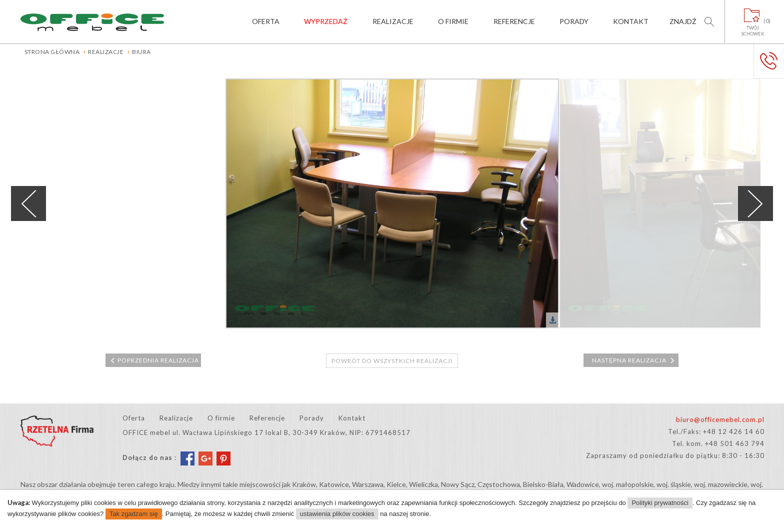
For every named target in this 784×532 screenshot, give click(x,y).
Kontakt (631, 21)
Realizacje (393, 21)
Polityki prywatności (660, 503)
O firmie (453, 21)
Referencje (514, 21)
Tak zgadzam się (134, 514)
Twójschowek (753, 27)
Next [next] (755, 203)
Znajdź (683, 21)
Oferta (266, 21)
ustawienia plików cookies (337, 514)
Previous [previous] (28, 203)
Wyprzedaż (326, 21)
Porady (574, 21)
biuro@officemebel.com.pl (720, 419)
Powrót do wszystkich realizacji (392, 361)
